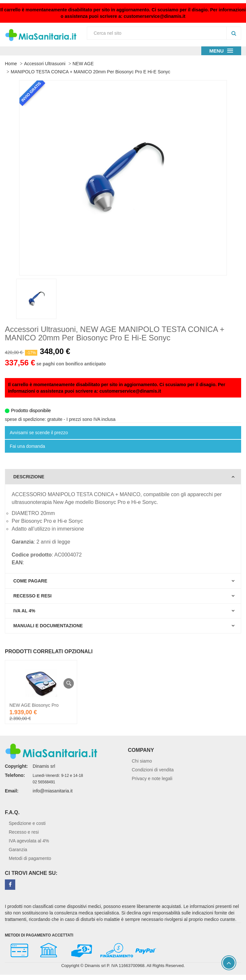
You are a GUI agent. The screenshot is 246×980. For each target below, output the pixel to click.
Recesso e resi (24, 832)
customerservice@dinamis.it (155, 16)
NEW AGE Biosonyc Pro (34, 705)
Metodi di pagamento (30, 858)
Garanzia (18, 850)
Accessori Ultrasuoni (45, 64)
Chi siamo (142, 761)
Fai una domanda (27, 446)
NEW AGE (83, 64)
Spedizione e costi (27, 823)
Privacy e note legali (152, 778)
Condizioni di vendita (153, 770)
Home (11, 64)
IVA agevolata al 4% (29, 841)
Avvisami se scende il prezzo (39, 433)
